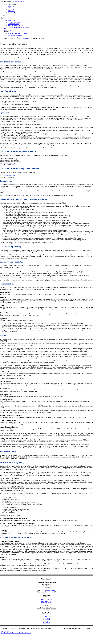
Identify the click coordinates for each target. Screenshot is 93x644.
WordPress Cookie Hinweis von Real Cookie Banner (16, 633)
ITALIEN (46, 621)
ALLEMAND (46, 617)
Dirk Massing (23, 38)
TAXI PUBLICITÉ (47, 600)
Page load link (5, 631)
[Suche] (2, 18)
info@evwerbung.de (18, 1)
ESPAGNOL (46, 620)
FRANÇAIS (46, 623)
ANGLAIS (46, 618)
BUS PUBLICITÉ (47, 601)
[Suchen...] (9, 16)
